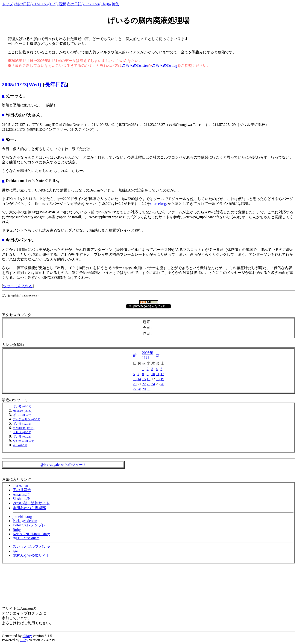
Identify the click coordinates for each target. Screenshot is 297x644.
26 (162, 384)
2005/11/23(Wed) (22, 84)
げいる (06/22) (22, 406)
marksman (20, 486)
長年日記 (56, 84)
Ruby (17, 530)
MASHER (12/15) (24, 428)
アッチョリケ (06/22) (26, 419)
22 (144, 384)
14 (139, 379)
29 (144, 389)
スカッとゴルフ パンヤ (32, 547)
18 (158, 379)
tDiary (27, 636)
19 (162, 379)
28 (139, 389)
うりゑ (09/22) (22, 432)
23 (149, 384)
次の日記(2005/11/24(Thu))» (89, 4)
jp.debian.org (22, 517)
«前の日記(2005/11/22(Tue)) (36, 4)
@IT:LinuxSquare (26, 538)
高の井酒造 (22, 490)
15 (144, 379)
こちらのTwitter (135, 65)
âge (15, 551)
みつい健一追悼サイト (31, 503)
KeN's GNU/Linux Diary (31, 534)
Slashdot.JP (21, 499)
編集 (115, 4)
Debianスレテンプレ (29, 525)
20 (135, 384)
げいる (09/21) (22, 437)
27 (135, 389)
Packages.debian (25, 521)
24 (153, 384)
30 (149, 389)
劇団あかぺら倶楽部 (29, 508)
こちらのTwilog (165, 65)
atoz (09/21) (20, 445)
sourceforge (159, 204)
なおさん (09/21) (23, 441)
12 (162, 374)
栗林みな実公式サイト (31, 556)
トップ (7, 4)
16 (149, 379)
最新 (62, 4)
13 (135, 379)
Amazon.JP (21, 495)
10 (153, 374)
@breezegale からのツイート (63, 465)
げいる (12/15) (22, 424)
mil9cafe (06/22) (23, 411)
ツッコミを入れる (18, 286)
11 (158, 374)
